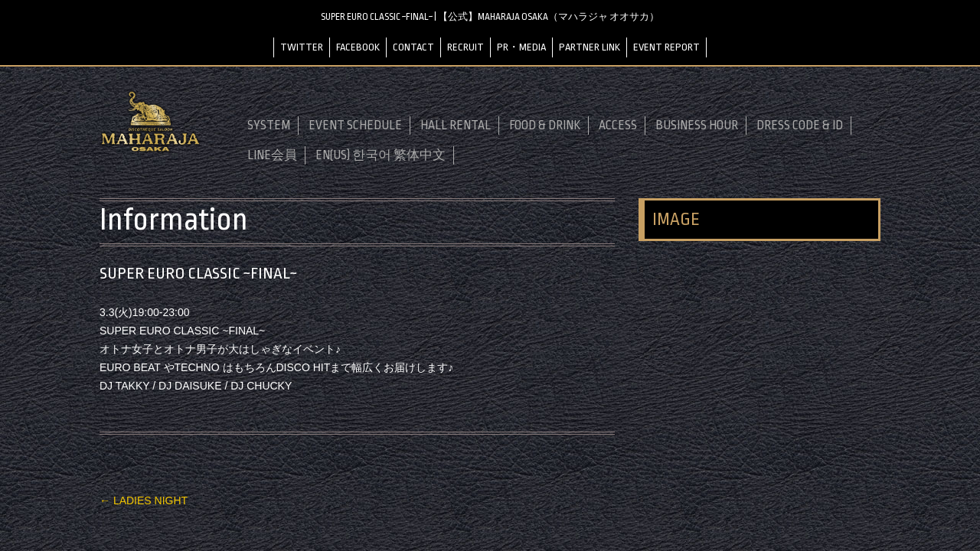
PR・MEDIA (521, 47)
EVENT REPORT (666, 47)
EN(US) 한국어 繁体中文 (381, 155)
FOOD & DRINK (545, 126)
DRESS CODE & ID (800, 126)
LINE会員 (272, 155)
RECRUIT (465, 47)
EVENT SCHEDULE (355, 126)
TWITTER (302, 47)
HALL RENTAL (456, 126)
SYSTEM (269, 126)
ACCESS (618, 126)
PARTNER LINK (590, 47)
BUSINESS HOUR (697, 126)
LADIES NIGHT (144, 500)
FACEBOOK (358, 47)
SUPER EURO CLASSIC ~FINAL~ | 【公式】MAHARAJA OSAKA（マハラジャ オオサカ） (490, 17)
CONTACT (413, 47)
